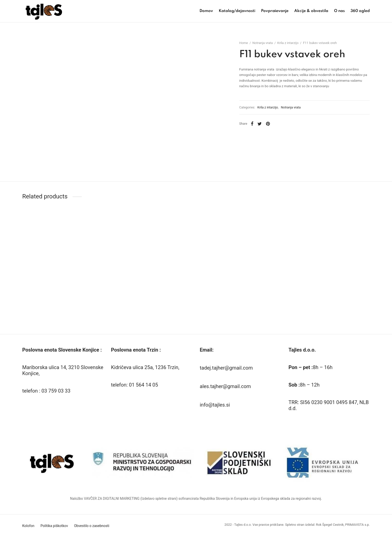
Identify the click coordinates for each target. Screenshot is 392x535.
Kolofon (28, 526)
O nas (339, 11)
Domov (206, 11)
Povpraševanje (275, 11)
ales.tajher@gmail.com (225, 386)
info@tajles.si (215, 405)
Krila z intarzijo (289, 44)
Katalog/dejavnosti (237, 11)
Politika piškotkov (54, 526)
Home (245, 44)
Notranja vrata (264, 44)
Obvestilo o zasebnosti (92, 526)
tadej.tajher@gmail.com (226, 368)
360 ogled (360, 11)
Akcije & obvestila (311, 11)
